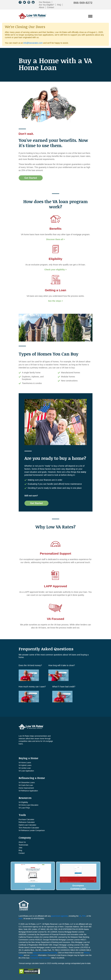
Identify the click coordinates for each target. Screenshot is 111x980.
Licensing (34, 954)
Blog (20, 850)
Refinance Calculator (27, 822)
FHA (84, 915)
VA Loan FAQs (24, 808)
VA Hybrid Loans (25, 765)
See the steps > (55, 301)
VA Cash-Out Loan (26, 785)
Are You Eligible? (47, 5)
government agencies (60, 915)
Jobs (20, 848)
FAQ (59, 5)
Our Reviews (45, 2)
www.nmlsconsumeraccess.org (45, 952)
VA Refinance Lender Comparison (32, 830)
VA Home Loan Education (29, 805)
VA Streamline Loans (27, 783)
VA (80, 915)
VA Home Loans (25, 763)
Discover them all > (55, 239)
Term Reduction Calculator (29, 828)
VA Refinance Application (28, 791)
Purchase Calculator (26, 820)
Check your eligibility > (55, 270)
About (42, 7)
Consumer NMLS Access (40, 957)
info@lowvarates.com (33, 43)
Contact (51, 7)
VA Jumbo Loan (25, 768)
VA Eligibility (23, 802)
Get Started (31, 178)
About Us (22, 842)
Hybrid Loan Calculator (27, 825)
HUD (21, 918)
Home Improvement (26, 788)
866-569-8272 (83, 3)
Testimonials (23, 845)
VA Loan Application (26, 771)
